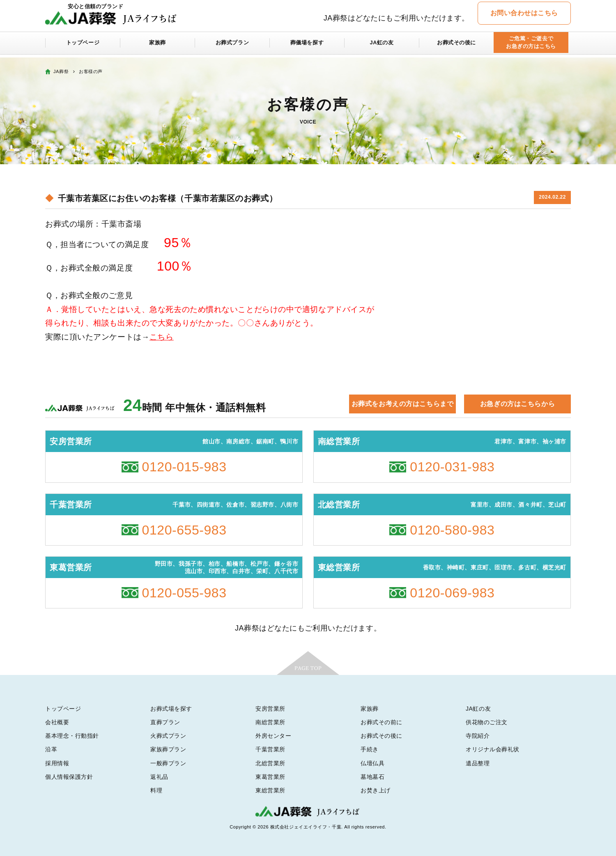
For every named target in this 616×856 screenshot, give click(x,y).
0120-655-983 (184, 530)
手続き (370, 749)
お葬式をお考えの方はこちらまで (402, 404)
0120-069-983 (452, 593)
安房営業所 (270, 709)
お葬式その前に (382, 722)
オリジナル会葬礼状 (493, 749)
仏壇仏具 (372, 763)
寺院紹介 (478, 736)
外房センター (273, 736)
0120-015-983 (184, 467)
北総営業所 (270, 763)
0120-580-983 (452, 530)
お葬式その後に (457, 46)
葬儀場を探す (307, 46)
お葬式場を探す (171, 709)
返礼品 (159, 777)
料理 (156, 790)
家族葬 (158, 46)
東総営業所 (270, 790)
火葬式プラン (168, 736)
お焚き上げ (376, 790)
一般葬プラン (168, 763)
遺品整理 (478, 763)
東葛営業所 (270, 777)
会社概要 (57, 722)
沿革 (51, 749)
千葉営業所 (270, 749)
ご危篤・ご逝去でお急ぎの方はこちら (531, 46)
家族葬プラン (168, 749)
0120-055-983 (184, 593)
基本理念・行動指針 (72, 736)
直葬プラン (165, 722)
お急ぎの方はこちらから (517, 404)
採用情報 (57, 763)
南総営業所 (270, 722)
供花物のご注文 (487, 722)
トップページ (83, 46)
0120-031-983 (452, 467)
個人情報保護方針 (69, 777)
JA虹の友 (382, 46)
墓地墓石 (372, 777)
